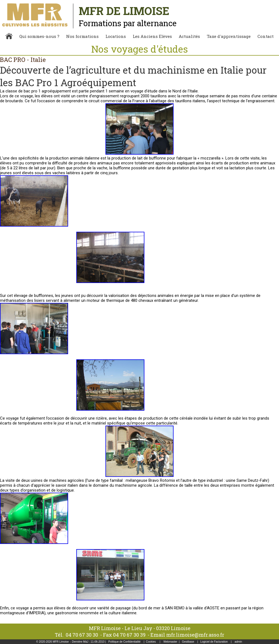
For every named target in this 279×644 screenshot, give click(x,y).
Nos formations (82, 36)
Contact (266, 36)
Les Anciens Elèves (152, 36)
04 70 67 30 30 (82, 635)
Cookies (151, 642)
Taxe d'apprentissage (229, 36)
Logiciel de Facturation (214, 642)
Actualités (189, 36)
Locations (116, 36)
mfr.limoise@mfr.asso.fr (195, 635)
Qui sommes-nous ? (39, 36)
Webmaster (170, 642)
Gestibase (188, 642)
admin (238, 642)
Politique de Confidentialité (124, 642)
